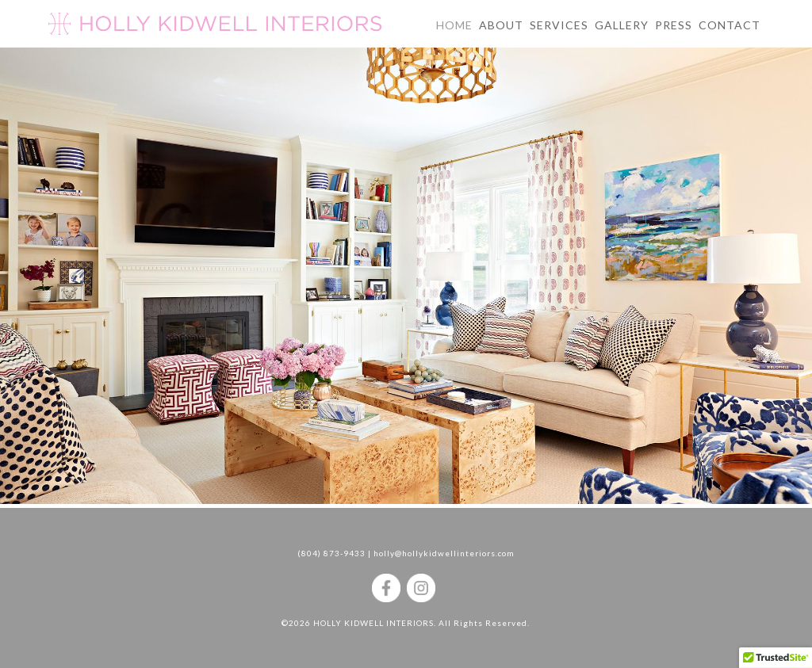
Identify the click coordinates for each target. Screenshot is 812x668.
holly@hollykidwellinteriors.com (444, 553)
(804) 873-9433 (331, 553)
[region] (406, 292)
